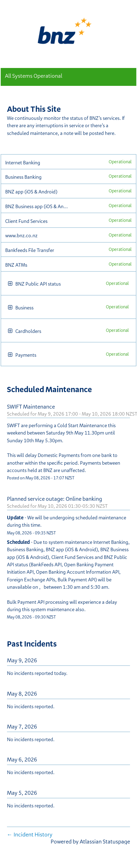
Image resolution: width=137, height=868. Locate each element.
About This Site (34, 109)
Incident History (30, 834)
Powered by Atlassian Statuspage (90, 841)
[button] (10, 284)
